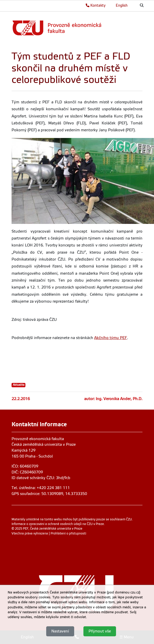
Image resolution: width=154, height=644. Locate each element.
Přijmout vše (100, 631)
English (122, 5)
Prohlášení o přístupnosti (68, 533)
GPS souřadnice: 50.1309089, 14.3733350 (49, 494)
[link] (76, 28)
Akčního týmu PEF (111, 338)
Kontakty (96, 5)
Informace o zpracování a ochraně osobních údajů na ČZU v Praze (58, 524)
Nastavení (60, 631)
